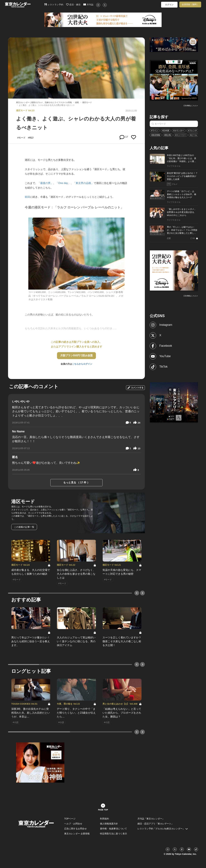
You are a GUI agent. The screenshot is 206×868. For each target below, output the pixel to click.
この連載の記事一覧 (24, 527)
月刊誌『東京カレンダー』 (151, 819)
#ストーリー (180, 135)
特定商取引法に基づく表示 (113, 834)
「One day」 (63, 183)
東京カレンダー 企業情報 (77, 834)
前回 (27, 197)
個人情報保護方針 (109, 824)
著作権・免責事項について (113, 829)
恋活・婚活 (73, 5)
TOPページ (70, 819)
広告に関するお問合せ (75, 829)
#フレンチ (193, 131)
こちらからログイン (82, 364)
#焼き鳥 (168, 135)
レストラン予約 (54, 5)
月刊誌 (88, 5)
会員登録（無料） (190, 4)
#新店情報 (156, 135)
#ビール (194, 135)
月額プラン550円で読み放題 (77, 355)
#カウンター (179, 131)
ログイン (169, 5)
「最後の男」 (45, 183)
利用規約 (104, 819)
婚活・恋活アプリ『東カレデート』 (155, 824)
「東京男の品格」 (83, 183)
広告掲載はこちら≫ (191, 106)
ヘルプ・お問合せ (73, 824)
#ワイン (155, 131)
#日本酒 (166, 131)
